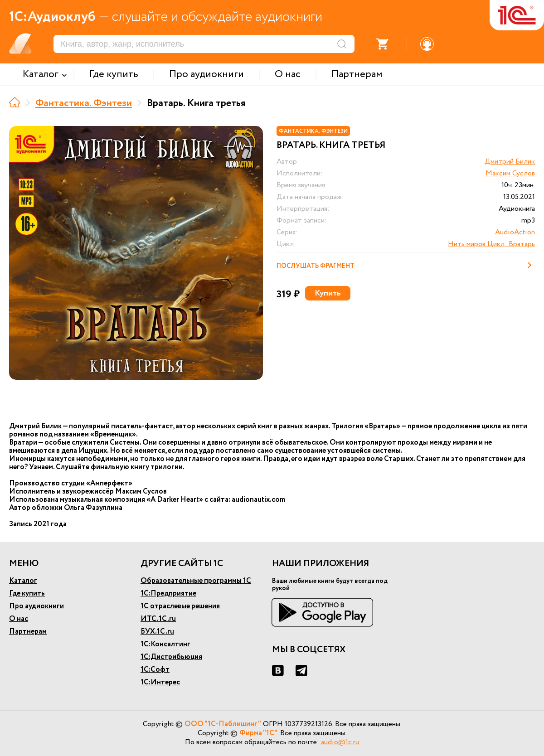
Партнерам (28, 632)
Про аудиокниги (36, 606)
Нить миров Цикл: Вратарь (491, 244)
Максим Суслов (510, 173)
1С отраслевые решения (180, 606)
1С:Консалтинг (165, 644)
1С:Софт (155, 670)
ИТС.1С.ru (158, 619)
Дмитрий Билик (510, 162)
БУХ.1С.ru (157, 632)
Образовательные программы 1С (196, 581)
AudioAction (515, 232)
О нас (19, 619)
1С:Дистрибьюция (171, 657)
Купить (328, 293)
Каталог (23, 581)
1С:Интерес (160, 682)
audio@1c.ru (340, 742)
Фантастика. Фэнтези (84, 103)
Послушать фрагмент (406, 265)
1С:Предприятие (168, 594)
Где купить (27, 594)
